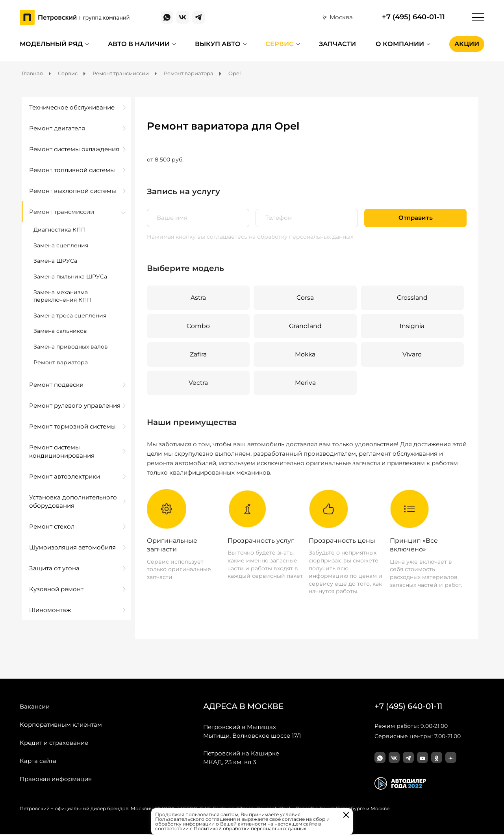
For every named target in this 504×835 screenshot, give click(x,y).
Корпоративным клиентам (61, 725)
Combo (198, 326)
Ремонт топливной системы (72, 170)
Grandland (305, 326)
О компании (400, 44)
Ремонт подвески (56, 385)
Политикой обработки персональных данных (250, 829)
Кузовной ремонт (56, 589)
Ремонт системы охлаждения (74, 149)
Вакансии (35, 707)
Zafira (198, 355)
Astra (198, 298)
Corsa (305, 298)
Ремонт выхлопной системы (73, 191)
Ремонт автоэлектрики (65, 476)
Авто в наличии (139, 44)
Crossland (412, 298)
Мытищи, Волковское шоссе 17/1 (252, 731)
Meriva (305, 383)
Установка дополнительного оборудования (73, 501)
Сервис (280, 44)
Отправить (416, 218)
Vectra (198, 383)
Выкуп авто (218, 44)
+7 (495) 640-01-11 (413, 17)
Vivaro (412, 355)
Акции (467, 44)
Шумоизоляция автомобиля (72, 547)
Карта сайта (38, 761)
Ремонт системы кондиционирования (62, 451)
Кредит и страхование (54, 743)
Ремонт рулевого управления (75, 405)
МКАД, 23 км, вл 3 (241, 758)
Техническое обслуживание (72, 107)
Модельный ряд (51, 44)
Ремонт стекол (52, 526)
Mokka (305, 355)
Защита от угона (54, 568)
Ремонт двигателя (57, 128)
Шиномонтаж (50, 610)
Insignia (412, 326)
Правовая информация (56, 779)
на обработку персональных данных (301, 237)
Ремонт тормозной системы (72, 426)
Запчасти (337, 44)
